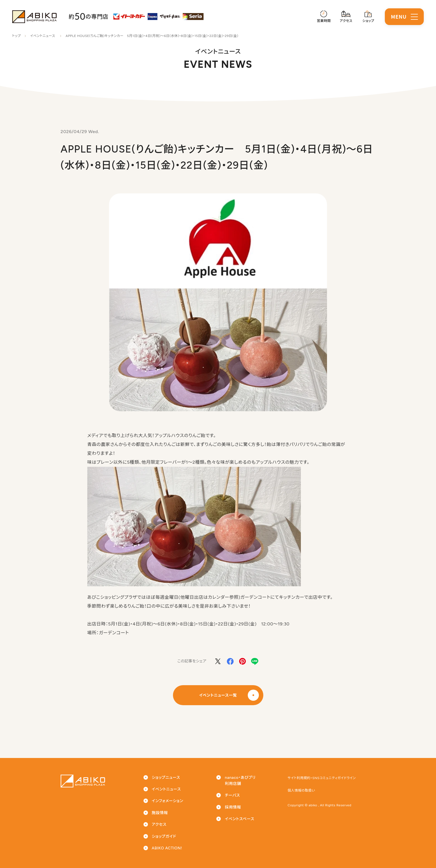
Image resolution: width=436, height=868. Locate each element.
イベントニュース (43, 36)
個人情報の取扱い (301, 790)
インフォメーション (168, 801)
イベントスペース (239, 819)
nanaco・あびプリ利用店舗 (240, 781)
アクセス (159, 825)
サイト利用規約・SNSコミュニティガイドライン (322, 778)
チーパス (232, 795)
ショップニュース (166, 778)
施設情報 (160, 813)
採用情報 (233, 807)
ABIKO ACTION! (167, 848)
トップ (17, 36)
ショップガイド (164, 836)
